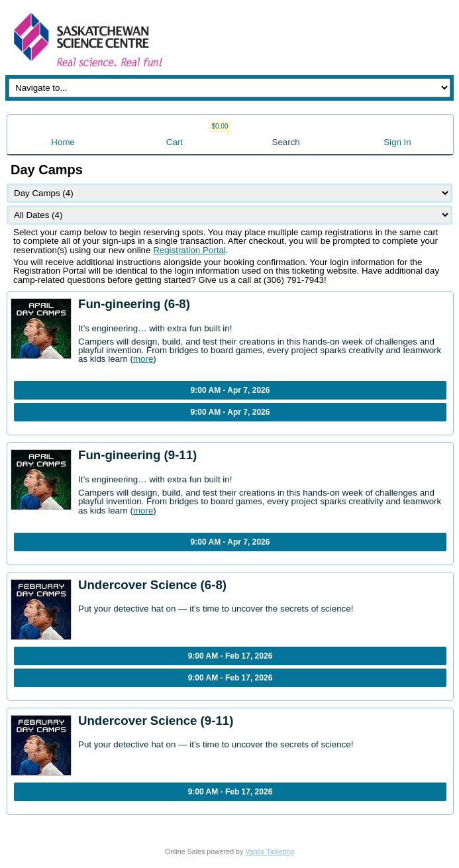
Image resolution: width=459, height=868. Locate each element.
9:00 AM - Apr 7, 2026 (230, 390)
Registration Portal (189, 250)
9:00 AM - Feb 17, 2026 (230, 656)
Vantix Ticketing (270, 851)
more (143, 359)
